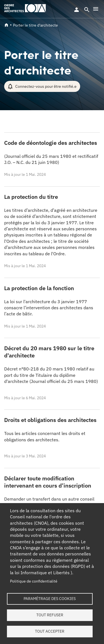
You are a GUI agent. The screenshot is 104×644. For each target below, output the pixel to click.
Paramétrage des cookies (50, 599)
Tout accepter (50, 631)
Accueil (6, 25)
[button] (96, 9)
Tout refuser (50, 615)
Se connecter (77, 10)
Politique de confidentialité (34, 581)
